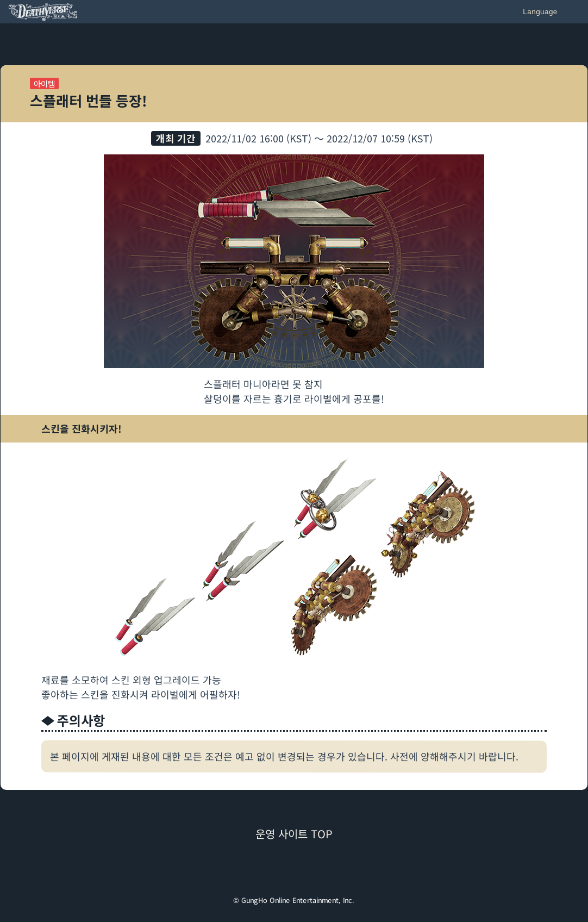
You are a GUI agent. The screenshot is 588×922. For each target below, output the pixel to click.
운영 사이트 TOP (294, 834)
